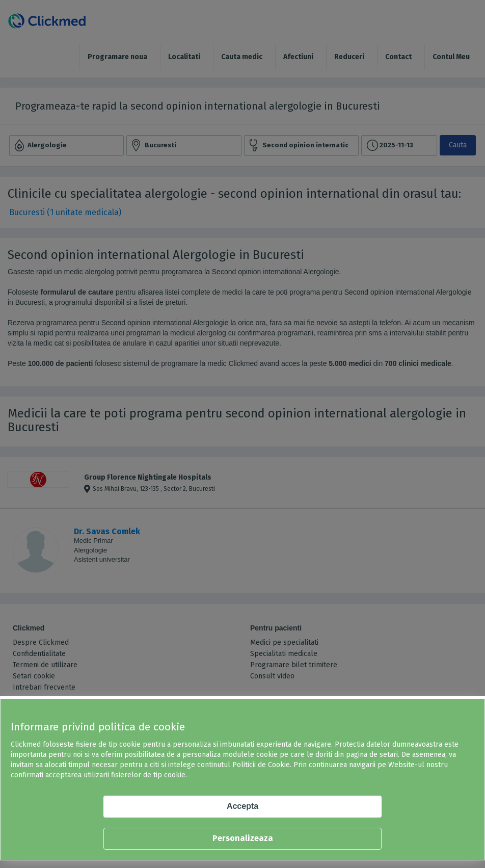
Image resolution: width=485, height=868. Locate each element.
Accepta (242, 806)
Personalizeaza (243, 838)
